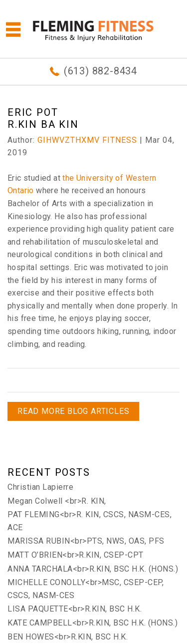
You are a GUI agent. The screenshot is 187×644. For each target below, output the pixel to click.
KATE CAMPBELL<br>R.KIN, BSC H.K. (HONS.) (93, 623)
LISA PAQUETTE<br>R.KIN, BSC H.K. (75, 609)
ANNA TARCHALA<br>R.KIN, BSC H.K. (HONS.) (93, 569)
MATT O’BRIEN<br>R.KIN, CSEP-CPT (76, 555)
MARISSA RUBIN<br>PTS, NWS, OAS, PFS (86, 541)
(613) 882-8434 (100, 71)
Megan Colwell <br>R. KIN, (57, 501)
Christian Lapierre (40, 487)
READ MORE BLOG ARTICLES (73, 411)
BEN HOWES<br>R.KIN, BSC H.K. (68, 637)
